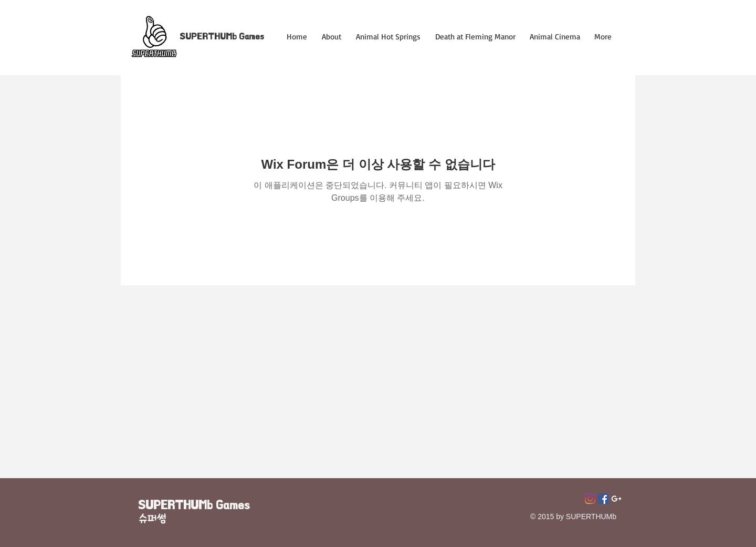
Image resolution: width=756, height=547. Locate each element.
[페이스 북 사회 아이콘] (603, 499)
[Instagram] (590, 499)
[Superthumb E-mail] (616, 499)
